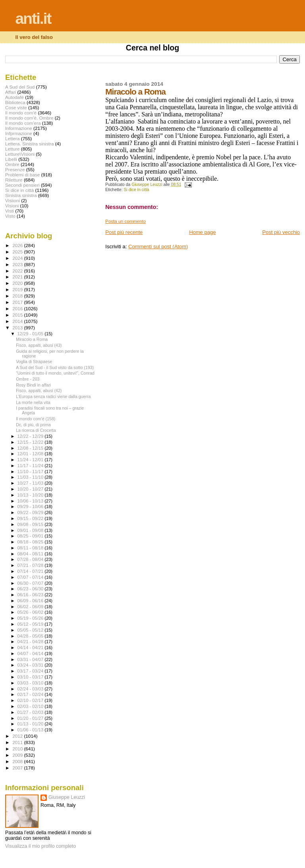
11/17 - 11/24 (31, 466)
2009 (18, 755)
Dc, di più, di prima (33, 425)
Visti (10, 211)
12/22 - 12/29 (31, 436)
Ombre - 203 (28, 379)
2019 (18, 289)
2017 (18, 302)
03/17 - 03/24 (31, 671)
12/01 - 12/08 (31, 454)
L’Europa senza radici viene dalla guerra (53, 396)
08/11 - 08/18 (31, 548)
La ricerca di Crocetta (36, 430)
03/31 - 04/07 (31, 659)
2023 (18, 264)
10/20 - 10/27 (31, 489)
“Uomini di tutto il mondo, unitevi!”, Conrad (55, 373)
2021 (18, 277)
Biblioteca (15, 102)
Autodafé (14, 97)
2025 (18, 252)
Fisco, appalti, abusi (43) (39, 345)
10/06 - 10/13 (31, 501)
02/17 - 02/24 (31, 694)
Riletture (14, 180)
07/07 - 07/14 (31, 577)
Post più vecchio (281, 232)
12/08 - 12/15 (31, 448)
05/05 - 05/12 (31, 630)
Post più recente (124, 232)
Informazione (19, 128)
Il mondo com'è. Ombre (29, 118)
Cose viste (16, 107)
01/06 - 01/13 (31, 730)
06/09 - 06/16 (31, 601)
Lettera (12, 138)
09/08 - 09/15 (31, 524)
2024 (18, 258)
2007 (18, 768)
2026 (18, 245)
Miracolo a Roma (32, 339)
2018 (18, 296)
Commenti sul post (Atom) (158, 246)
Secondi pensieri (22, 185)
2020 (18, 283)
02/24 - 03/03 (31, 689)
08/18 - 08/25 (31, 542)
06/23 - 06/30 (31, 589)
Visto (10, 216)
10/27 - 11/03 (31, 483)
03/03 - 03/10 (31, 683)
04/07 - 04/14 (31, 653)
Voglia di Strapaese (34, 362)
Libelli (11, 159)
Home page (202, 232)
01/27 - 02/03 (31, 712)
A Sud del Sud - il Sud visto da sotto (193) (55, 367)
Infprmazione (19, 133)
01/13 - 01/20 (31, 724)
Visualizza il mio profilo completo (41, 846)
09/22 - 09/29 (31, 512)
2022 (18, 271)
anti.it (33, 18)
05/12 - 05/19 (31, 624)
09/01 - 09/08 (31, 530)
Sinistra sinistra (21, 195)
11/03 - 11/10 (31, 477)
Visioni (12, 206)
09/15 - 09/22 (31, 518)
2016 (18, 308)
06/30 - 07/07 (31, 583)
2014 (18, 321)
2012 (18, 736)
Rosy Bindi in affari (33, 385)
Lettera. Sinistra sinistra (29, 144)
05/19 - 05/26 (31, 618)
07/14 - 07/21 (31, 571)
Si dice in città (137, 190)
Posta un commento (125, 221)
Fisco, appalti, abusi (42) (39, 391)
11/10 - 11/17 (31, 472)
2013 (18, 328)
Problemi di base (22, 175)
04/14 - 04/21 (31, 648)
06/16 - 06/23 (31, 595)
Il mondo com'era (23, 123)
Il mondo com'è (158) (36, 419)
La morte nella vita (33, 402)
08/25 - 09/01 (31, 536)
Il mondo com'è (21, 113)
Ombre (12, 164)
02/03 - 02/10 (31, 706)
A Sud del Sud (20, 87)
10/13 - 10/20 (31, 495)
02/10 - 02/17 (31, 700)
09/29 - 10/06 (31, 506)
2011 (18, 742)
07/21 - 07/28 (31, 565)
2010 (18, 749)
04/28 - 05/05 (31, 636)
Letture (12, 149)
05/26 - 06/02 (31, 612)
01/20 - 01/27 (31, 718)
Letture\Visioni (20, 154)
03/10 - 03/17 (31, 677)
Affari (11, 92)
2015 (18, 315)
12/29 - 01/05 (31, 334)
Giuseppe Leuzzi (67, 797)
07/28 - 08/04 (31, 559)
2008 (18, 761)
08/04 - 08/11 (31, 554)
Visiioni (13, 200)
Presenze (15, 169)
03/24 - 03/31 (31, 665)
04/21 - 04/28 (31, 642)
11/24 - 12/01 (31, 460)
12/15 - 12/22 (31, 442)
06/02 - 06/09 (31, 607)
